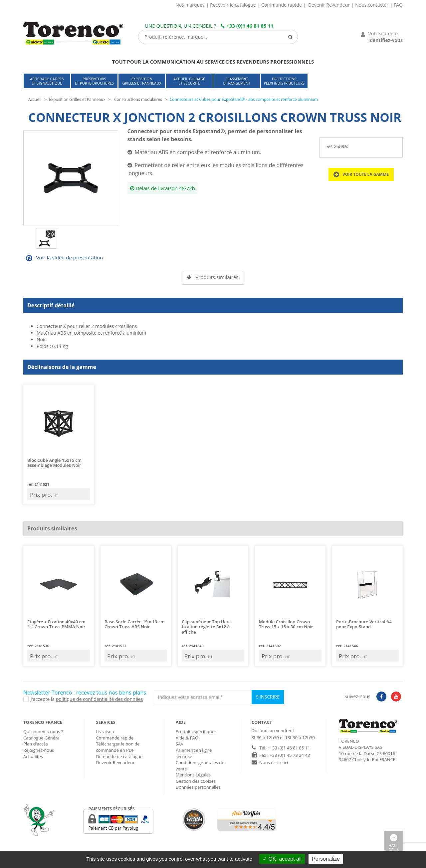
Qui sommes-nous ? (43, 731)
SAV (180, 744)
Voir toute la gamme (361, 174)
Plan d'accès (36, 744)
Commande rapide (282, 5)
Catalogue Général (42, 738)
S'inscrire (268, 697)
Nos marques (190, 5)
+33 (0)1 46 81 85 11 (247, 26)
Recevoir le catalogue (233, 5)
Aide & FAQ (187, 738)
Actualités (33, 756)
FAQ (398, 5)
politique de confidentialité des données (99, 699)
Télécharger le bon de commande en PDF (118, 747)
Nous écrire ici (274, 762)
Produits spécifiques (196, 731)
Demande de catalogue (119, 756)
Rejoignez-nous (39, 750)
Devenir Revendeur (329, 5)
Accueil (35, 99)
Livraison (105, 731)
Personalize (326, 859)
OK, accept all (282, 859)
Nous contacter (372, 5)
